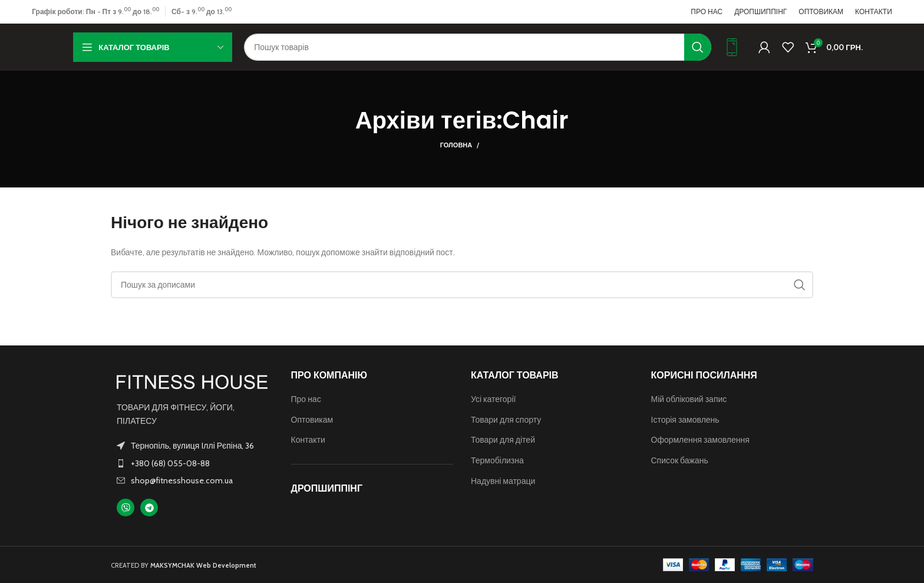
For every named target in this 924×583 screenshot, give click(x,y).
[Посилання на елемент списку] (192, 463)
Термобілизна (497, 460)
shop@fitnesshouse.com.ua (182, 480)
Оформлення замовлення (700, 440)
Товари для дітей (503, 440)
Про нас (306, 399)
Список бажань (680, 460)
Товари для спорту (506, 420)
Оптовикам (312, 420)
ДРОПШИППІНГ (327, 488)
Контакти (308, 440)
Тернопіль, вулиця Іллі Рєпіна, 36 (192, 446)
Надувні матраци (503, 481)
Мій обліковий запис (689, 399)
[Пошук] (478, 47)
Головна (456, 145)
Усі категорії (493, 399)
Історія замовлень (685, 420)
